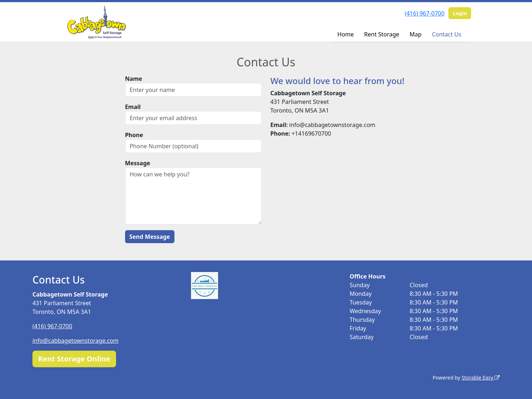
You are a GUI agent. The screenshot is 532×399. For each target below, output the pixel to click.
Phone (134, 135)
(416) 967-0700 (425, 13)
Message (138, 163)
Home (346, 34)
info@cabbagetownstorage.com (76, 341)
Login (460, 13)
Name (134, 79)
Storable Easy (481, 378)
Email (133, 107)
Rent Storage (382, 34)
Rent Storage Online (74, 359)
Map (415, 34)
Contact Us (446, 34)
